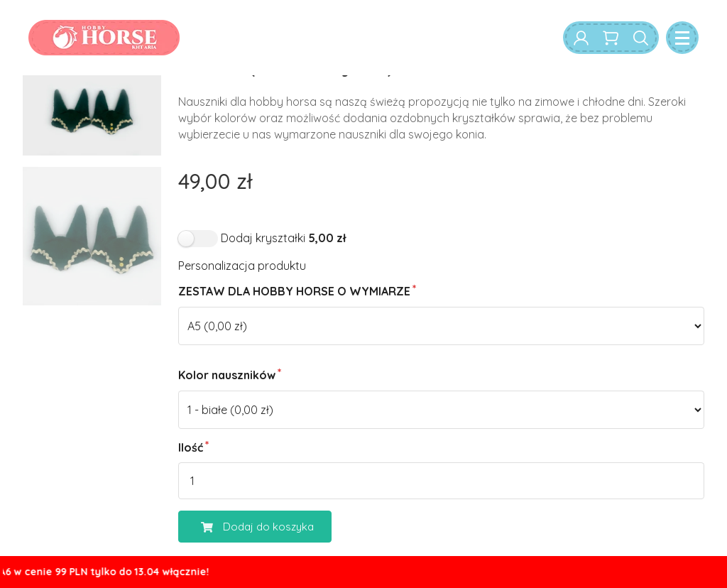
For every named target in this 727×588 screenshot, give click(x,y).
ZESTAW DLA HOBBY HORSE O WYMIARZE (294, 291)
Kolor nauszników (227, 375)
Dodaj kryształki (283, 238)
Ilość (191, 447)
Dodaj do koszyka (246, 527)
